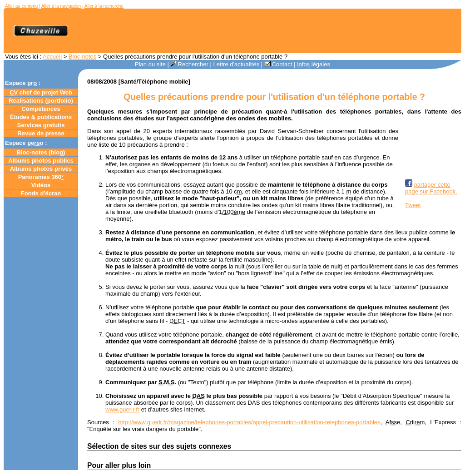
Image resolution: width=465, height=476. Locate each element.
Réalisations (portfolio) (41, 101)
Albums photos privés (41, 169)
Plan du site (150, 64)
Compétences (41, 109)
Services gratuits (41, 125)
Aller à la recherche (104, 6)
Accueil (52, 57)
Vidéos (41, 185)
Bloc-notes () (41, 152)
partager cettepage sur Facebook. (431, 188)
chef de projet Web (41, 92)
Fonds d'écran (41, 193)
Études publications (41, 117)
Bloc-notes (82, 57)
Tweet (413, 205)
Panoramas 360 (41, 177)
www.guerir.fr (122, 409)
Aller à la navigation (61, 6)
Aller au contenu (21, 6)
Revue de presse (41, 133)
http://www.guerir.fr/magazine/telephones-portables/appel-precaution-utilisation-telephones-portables (249, 422)
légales (314, 64)
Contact (278, 64)
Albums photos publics (41, 161)
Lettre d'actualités (236, 64)
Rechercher (190, 64)
